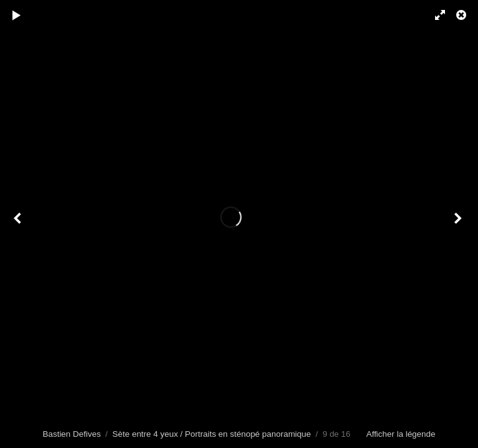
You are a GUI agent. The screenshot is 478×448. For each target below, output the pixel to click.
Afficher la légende (401, 434)
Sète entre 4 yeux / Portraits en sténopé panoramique (212, 434)
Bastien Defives (72, 434)
